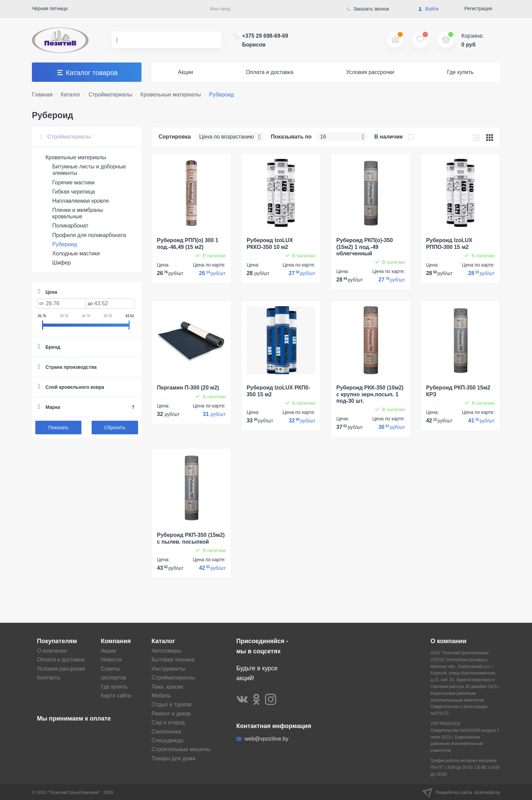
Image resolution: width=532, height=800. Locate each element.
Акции (185, 72)
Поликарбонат (70, 226)
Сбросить (115, 428)
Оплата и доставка (270, 72)
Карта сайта (116, 696)
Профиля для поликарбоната (89, 235)
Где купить (460, 72)
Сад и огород (168, 722)
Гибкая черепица (74, 192)
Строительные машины (181, 749)
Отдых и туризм (172, 704)
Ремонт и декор (171, 714)
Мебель (161, 696)
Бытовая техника (173, 660)
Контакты (49, 678)
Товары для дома (174, 758)
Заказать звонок (368, 9)
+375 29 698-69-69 (265, 40)
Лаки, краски (167, 687)
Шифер (62, 263)
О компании (52, 651)
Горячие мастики (73, 183)
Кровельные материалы (76, 157)
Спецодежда (168, 740)
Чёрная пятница (50, 8)
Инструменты (169, 669)
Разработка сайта (461, 792)
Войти (428, 9)
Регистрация (478, 8)
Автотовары (167, 651)
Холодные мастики (76, 253)
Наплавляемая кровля (80, 201)
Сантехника (166, 732)
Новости (111, 660)
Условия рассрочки (370, 72)
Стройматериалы (66, 137)
